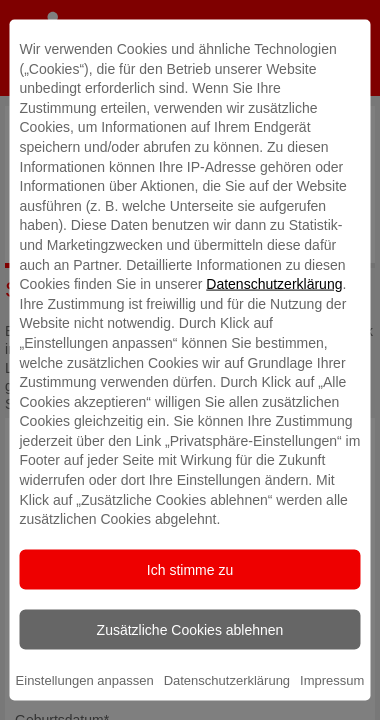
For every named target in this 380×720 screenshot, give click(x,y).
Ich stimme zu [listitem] (190, 569)
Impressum (332, 679)
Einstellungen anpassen (85, 679)
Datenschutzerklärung (274, 284)
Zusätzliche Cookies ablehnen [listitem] (190, 629)
